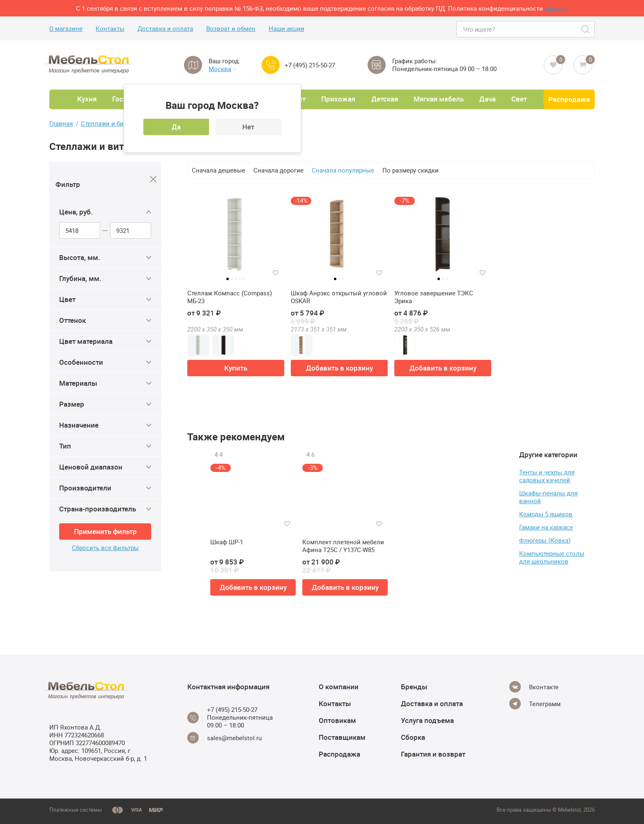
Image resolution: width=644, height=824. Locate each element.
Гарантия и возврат (433, 754)
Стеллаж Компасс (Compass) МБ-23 (230, 297)
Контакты (110, 29)
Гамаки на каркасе (546, 527)
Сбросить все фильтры (105, 548)
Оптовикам (337, 720)
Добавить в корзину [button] (339, 368)
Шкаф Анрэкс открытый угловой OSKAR (339, 297)
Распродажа (569, 99)
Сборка (413, 737)
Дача (488, 99)
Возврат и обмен (231, 29)
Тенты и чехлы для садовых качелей (547, 476)
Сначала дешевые (218, 170)
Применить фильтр (105, 531)
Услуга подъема (427, 720)
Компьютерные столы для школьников (552, 557)
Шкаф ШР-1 (227, 542)
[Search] (586, 29)
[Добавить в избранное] (276, 273)
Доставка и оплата (165, 29)
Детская (385, 99)
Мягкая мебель (439, 99)
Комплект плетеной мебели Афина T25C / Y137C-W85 (343, 546)
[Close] (153, 179)
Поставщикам (342, 737)
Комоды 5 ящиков (546, 514)
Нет (248, 127)
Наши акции (286, 29)
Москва (222, 69)
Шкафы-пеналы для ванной (548, 497)
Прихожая (338, 99)
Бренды (414, 687)
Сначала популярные (343, 170)
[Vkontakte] (534, 687)
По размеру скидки (411, 170)
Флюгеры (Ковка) (545, 540)
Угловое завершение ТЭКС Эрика (434, 297)
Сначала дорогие (278, 170)
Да (176, 127)
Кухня (87, 99)
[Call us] (271, 65)
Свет (519, 99)
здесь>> (556, 8)
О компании (339, 687)
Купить (236, 368)
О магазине (66, 29)
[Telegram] (535, 704)
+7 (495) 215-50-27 (310, 65)
